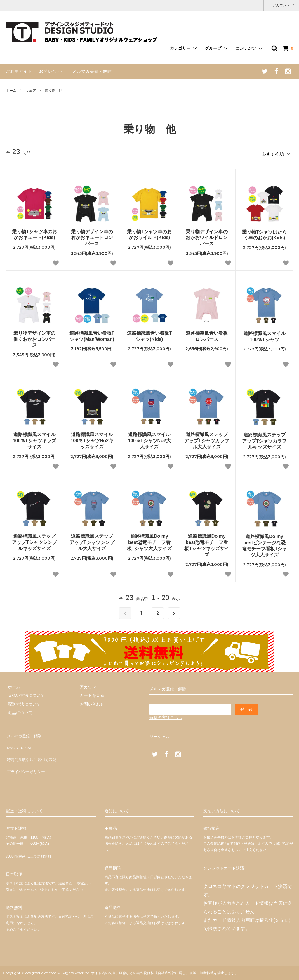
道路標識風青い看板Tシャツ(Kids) (149, 334)
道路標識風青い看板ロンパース (207, 334)
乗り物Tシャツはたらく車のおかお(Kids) (265, 233)
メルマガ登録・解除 (92, 71)
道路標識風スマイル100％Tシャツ (265, 335)
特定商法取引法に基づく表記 (32, 750)
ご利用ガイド (19, 71)
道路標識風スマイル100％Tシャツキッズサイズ (34, 439)
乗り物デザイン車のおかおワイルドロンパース (207, 236)
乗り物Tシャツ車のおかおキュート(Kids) (34, 233)
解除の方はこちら (166, 716)
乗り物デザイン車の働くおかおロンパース (34, 337)
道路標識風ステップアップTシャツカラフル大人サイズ (207, 439)
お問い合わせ (52, 71)
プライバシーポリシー (26, 758)
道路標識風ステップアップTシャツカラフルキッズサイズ (265, 439)
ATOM (23, 741)
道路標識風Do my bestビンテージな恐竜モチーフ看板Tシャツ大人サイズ (265, 544)
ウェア (31, 91)
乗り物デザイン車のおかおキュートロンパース (92, 236)
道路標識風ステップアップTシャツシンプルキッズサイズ (34, 541)
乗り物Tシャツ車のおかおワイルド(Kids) (149, 233)
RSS (10, 741)
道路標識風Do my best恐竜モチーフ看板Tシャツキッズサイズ (207, 543)
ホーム (11, 91)
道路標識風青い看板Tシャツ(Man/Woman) (92, 334)
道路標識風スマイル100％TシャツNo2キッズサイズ (92, 439)
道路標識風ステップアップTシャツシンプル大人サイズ (92, 541)
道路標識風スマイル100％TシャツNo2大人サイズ (149, 439)
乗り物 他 (53, 91)
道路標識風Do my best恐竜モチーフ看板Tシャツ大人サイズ (149, 541)
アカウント (281, 5)
